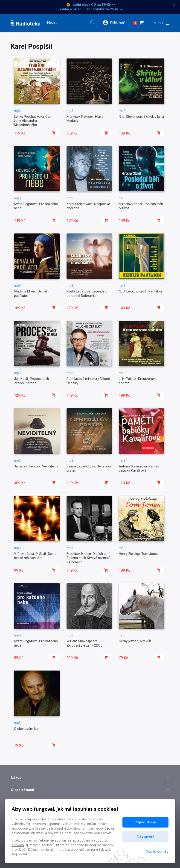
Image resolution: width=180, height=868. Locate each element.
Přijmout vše (145, 822)
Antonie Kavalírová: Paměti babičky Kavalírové (139, 468)
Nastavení (145, 836)
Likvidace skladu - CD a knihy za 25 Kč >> (90, 9)
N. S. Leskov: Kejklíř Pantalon (140, 291)
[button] (116, 23)
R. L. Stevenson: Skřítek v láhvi (141, 117)
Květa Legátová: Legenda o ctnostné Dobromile (87, 293)
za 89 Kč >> (106, 5)
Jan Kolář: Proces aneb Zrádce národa (32, 381)
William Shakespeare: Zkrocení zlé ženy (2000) (85, 643)
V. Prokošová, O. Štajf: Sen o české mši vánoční (35, 556)
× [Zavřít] (174, 5)
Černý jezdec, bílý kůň (135, 641)
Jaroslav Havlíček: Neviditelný (36, 466)
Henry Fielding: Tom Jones (139, 554)
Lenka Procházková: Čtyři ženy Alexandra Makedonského (33, 121)
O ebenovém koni (27, 729)
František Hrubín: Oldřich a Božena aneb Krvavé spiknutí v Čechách (88, 558)
